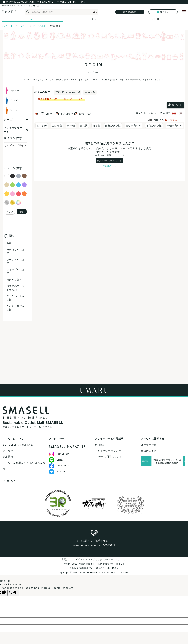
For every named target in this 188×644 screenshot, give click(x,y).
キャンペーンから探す (16, 298)
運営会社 (8, 451)
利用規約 (100, 445)
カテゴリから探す (16, 251)
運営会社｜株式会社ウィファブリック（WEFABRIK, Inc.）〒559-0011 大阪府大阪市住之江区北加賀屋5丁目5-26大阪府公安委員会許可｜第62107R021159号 (94, 564)
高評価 (71, 126)
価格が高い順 (134, 126)
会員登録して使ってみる (109, 161)
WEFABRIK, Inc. (97, 573)
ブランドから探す (16, 261)
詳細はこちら (109, 166)
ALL (33, 19)
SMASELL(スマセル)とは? (19, 445)
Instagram (59, 454)
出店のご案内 (149, 451)
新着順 (96, 126)
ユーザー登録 (149, 445)
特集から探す (14, 280)
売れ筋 (84, 126)
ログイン (163, 12)
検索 (21, 212)
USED (155, 19)
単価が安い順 (154, 126)
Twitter (57, 472)
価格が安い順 (113, 126)
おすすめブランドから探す (16, 288)
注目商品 (57, 126)
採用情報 (8, 457)
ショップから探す (16, 271)
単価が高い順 (175, 126)
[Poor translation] (13, 593)
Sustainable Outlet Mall (20, 6)
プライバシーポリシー (108, 451)
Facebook (59, 466)
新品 (94, 19)
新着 (9, 243)
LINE (56, 460)
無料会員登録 (130, 12)
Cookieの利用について (108, 457)
